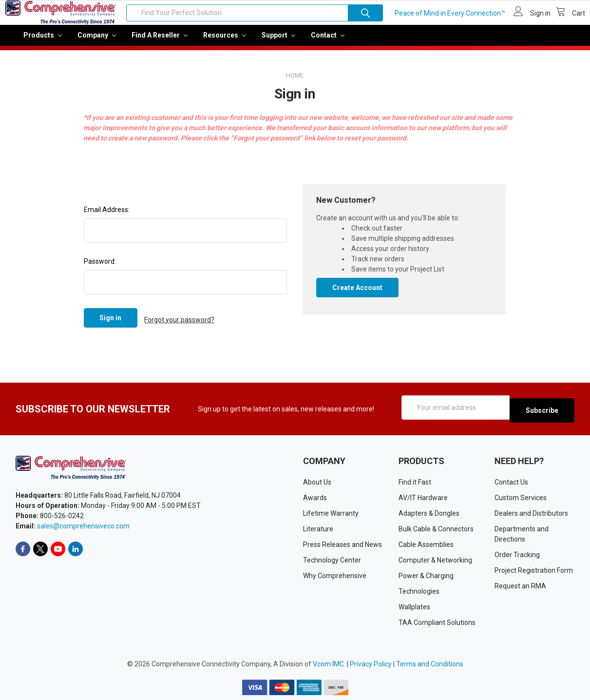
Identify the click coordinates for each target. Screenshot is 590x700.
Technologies (419, 591)
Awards (315, 497)
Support (278, 42)
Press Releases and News (343, 544)
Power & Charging (426, 575)
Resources (225, 42)
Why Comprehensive (335, 575)
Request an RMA (520, 585)
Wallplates (414, 606)
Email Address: (107, 216)
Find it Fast (415, 482)
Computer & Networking (435, 560)
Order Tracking (517, 554)
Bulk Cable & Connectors (436, 528)
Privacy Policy (371, 663)
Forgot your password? (179, 325)
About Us (317, 482)
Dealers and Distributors (531, 513)
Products (43, 42)
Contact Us (511, 482)
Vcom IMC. (329, 663)
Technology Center (332, 560)
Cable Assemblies (426, 544)
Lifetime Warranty (331, 513)
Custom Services (521, 497)
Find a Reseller (160, 42)
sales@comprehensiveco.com (83, 526)
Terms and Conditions (430, 663)
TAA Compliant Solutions (437, 622)
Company (97, 42)
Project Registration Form (534, 570)
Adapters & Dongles (429, 513)
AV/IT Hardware (423, 497)
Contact (328, 42)
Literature (318, 528)
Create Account (357, 294)
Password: (100, 268)
